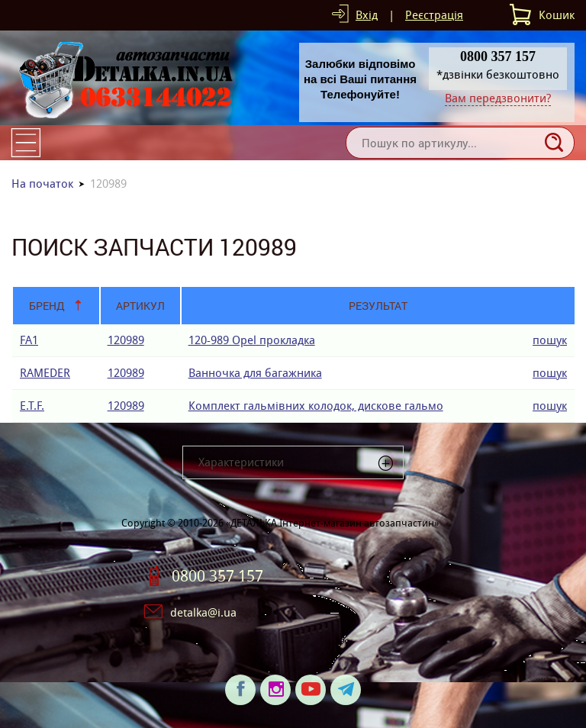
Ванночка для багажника (255, 373)
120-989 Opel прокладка (252, 340)
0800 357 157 (217, 576)
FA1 (29, 340)
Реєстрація (434, 15)
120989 (126, 340)
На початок (42, 184)
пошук (550, 340)
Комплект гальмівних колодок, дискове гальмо (316, 406)
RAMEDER (45, 373)
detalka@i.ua (203, 612)
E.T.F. (32, 406)
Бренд (47, 306)
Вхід (367, 15)
